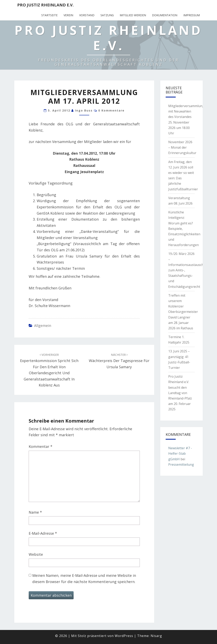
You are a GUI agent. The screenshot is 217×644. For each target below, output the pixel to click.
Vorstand (87, 15)
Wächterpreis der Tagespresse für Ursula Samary (119, 361)
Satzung (107, 15)
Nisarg (156, 636)
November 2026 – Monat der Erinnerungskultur (182, 147)
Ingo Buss (84, 110)
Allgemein (43, 326)
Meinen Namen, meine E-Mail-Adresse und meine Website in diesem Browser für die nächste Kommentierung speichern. (84, 579)
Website (36, 554)
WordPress (124, 636)
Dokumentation (165, 15)
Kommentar (41, 446)
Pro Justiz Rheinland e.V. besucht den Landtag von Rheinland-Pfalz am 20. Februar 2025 (180, 393)
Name (35, 512)
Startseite (49, 15)
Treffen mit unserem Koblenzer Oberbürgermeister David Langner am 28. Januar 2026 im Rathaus (183, 312)
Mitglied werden (133, 15)
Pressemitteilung (181, 464)
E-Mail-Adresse (43, 533)
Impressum (192, 15)
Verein (68, 15)
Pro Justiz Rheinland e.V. (45, 5)
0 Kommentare (111, 110)
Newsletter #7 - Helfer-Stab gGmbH (180, 453)
